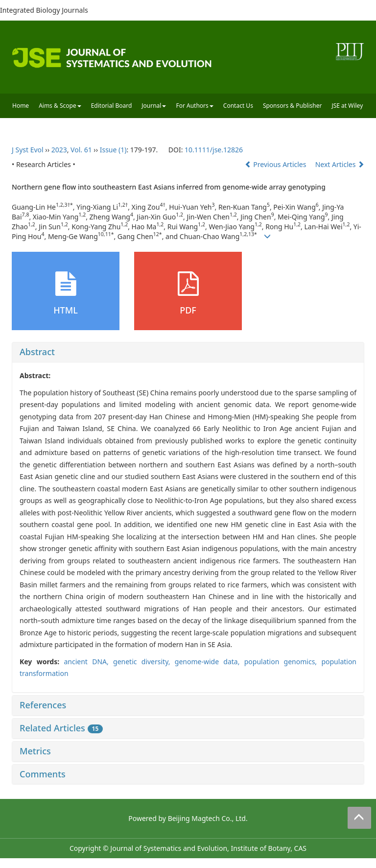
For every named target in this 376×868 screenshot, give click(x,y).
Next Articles (340, 164)
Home (21, 106)
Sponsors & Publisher (293, 106)
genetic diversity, (144, 662)
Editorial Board (112, 106)
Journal (154, 106)
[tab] (188, 352)
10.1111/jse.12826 (214, 150)
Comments (43, 774)
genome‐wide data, (210, 662)
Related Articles (61, 728)
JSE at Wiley (347, 106)
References (43, 705)
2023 (59, 150)
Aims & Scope (60, 106)
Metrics (35, 751)
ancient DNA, (88, 662)
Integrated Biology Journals (44, 10)
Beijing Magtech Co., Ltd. (208, 818)
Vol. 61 (81, 150)
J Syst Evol (28, 150)
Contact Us (238, 106)
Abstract (37, 352)
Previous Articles (276, 164)
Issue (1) (113, 150)
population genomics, (283, 662)
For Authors (194, 106)
